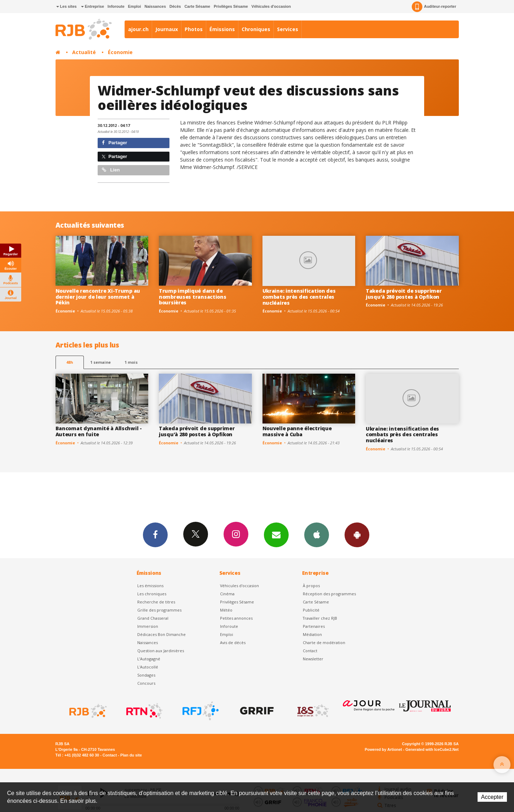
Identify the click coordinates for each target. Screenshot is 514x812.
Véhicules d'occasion (271, 6)
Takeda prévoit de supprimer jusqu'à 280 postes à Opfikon (404, 294)
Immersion (148, 626)
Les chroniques (152, 594)
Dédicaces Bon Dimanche (161, 634)
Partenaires (314, 626)
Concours (146, 683)
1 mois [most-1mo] (131, 362)
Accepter (492, 797)
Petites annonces (236, 618)
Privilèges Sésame (231, 6)
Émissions (222, 29)
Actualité (84, 52)
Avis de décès (233, 642)
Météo (226, 610)
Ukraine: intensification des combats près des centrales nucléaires (299, 297)
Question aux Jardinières (161, 651)
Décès (175, 6)
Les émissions (150, 586)
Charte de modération (324, 642)
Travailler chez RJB (320, 618)
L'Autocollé (148, 667)
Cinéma (227, 594)
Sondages (146, 675)
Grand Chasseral (153, 618)
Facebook (155, 534)
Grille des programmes (159, 610)
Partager (114, 143)
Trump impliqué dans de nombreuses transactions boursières (193, 297)
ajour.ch (138, 29)
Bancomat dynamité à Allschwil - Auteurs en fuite (99, 431)
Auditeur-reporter (434, 7)
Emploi (135, 6)
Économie (120, 52)
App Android (357, 534)
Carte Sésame (197, 6)
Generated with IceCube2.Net (432, 749)
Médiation (312, 634)
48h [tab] (70, 362)
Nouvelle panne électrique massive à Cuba (297, 431)
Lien (111, 170)
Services (288, 29)
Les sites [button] (67, 6)
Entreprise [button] (93, 6)
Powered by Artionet (383, 749)
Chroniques (256, 29)
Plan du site (131, 755)
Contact (310, 651)
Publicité (311, 610)
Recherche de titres (156, 602)
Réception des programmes (329, 594)
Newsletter (313, 659)
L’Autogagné (149, 659)
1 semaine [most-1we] (100, 362)
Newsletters (276, 534)
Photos (194, 29)
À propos (311, 586)
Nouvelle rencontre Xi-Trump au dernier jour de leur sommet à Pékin (98, 297)
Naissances (155, 6)
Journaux (167, 29)
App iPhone (317, 534)
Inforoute (116, 6)
